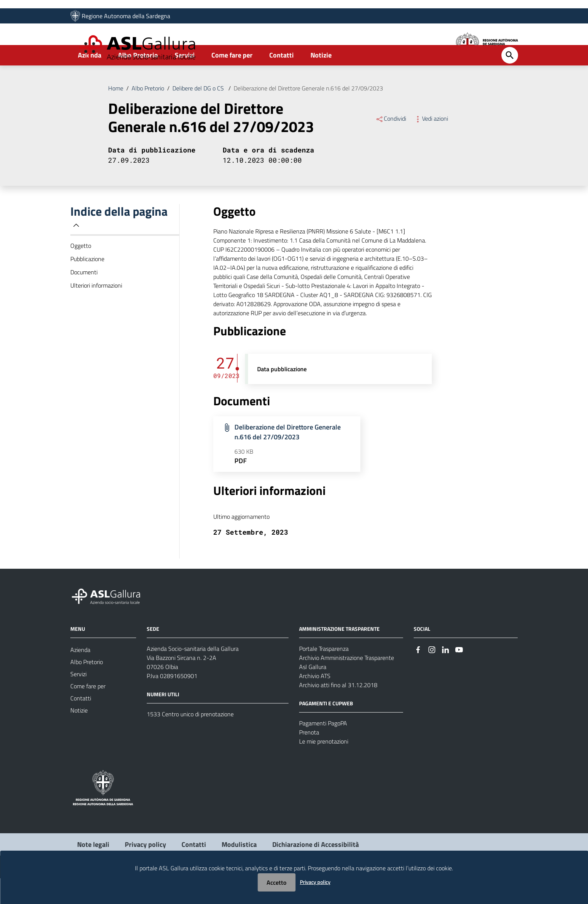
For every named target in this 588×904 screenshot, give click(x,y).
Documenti (84, 298)
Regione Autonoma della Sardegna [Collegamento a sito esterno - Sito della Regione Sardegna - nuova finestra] (126, 18)
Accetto (276, 882)
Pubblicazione (87, 285)
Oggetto (81, 271)
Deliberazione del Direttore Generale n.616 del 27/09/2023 (308, 114)
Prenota (309, 758)
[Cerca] (510, 81)
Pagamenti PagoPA (323, 749)
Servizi (185, 81)
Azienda (90, 81)
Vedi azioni (431, 144)
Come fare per (232, 81)
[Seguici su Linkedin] (445, 675)
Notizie (321, 81)
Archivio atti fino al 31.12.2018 (338, 711)
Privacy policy (315, 882)
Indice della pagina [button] (119, 242)
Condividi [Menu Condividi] (391, 144)
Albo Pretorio (138, 81)
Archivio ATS (315, 702)
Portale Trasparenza (324, 674)
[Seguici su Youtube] (459, 675)
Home (116, 114)
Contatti (282, 81)
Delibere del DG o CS (199, 114)
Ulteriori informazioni (96, 311)
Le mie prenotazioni (324, 767)
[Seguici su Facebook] (418, 675)
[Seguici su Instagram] (432, 675)
